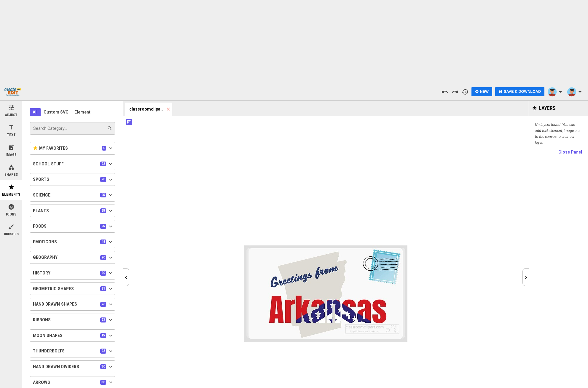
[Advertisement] (294, 41)
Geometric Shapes (73, 289)
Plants (73, 211)
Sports (73, 180)
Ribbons (73, 320)
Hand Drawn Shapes (73, 304)
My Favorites (73, 148)
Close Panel (570, 152)
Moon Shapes (73, 336)
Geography (73, 258)
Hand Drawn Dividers (73, 367)
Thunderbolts (73, 351)
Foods (73, 226)
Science (73, 195)
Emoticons (73, 242)
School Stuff (73, 164)
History (73, 273)
